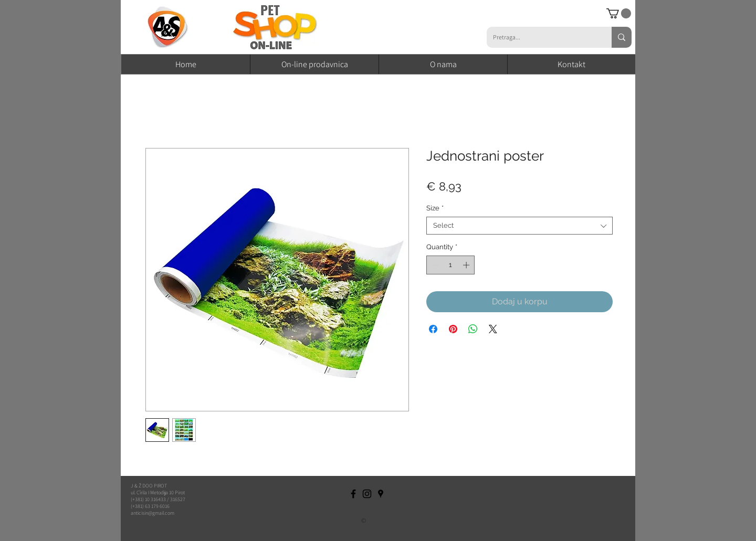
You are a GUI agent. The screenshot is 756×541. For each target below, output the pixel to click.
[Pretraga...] (541, 37)
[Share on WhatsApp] (473, 329)
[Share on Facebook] (433, 329)
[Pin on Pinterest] (453, 329)
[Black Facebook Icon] (353, 494)
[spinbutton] (451, 265)
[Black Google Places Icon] (381, 494)
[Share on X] (493, 329)
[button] (619, 13)
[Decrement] (434, 265)
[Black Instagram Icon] (367, 494)
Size (435, 208)
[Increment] (467, 265)
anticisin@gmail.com (153, 513)
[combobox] (519, 226)
